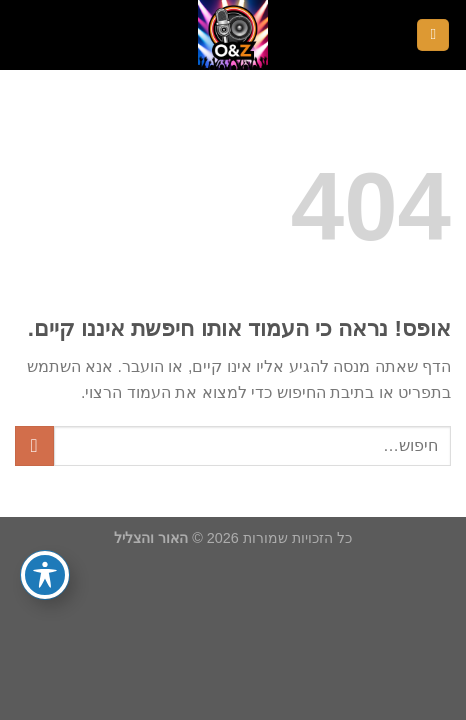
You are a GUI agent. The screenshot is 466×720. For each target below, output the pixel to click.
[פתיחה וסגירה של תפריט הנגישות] (45, 575)
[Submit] (34, 445)
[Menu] (433, 35)
